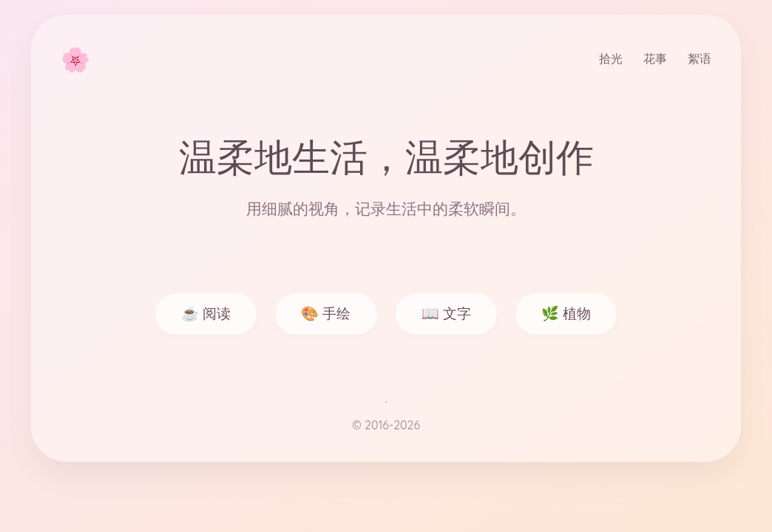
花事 (655, 58)
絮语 (700, 58)
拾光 (611, 58)
